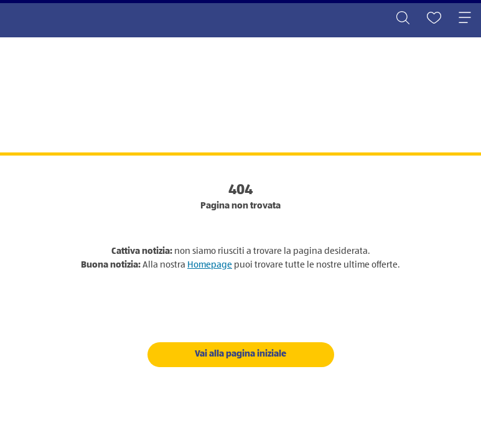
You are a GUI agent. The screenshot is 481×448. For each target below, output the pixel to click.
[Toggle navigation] (465, 19)
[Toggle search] (403, 19)
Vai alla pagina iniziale (240, 354)
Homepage (210, 265)
